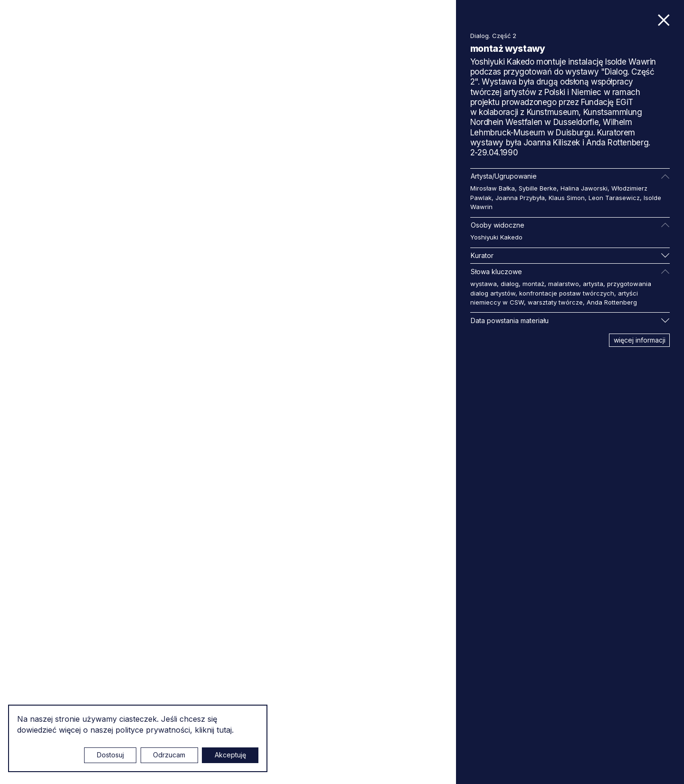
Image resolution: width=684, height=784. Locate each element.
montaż (533, 284)
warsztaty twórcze (555, 302)
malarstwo (564, 284)
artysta (593, 284)
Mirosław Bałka (493, 188)
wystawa (484, 284)
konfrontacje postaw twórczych (567, 293)
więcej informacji (640, 340)
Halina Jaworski (584, 188)
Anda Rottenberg (612, 302)
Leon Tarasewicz (614, 198)
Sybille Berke (538, 188)
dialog (510, 284)
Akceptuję (230, 755)
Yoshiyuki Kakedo (496, 237)
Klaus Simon (567, 198)
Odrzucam (169, 755)
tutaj (224, 730)
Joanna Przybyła (520, 198)
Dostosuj (110, 755)
